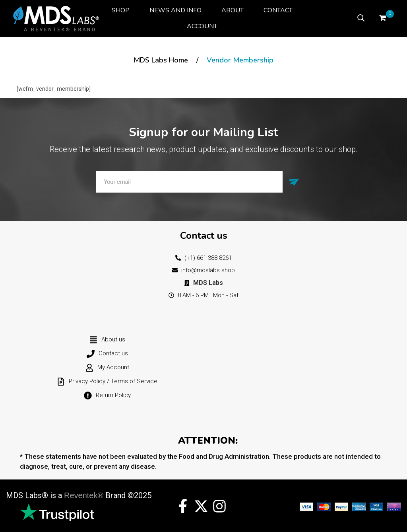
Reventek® (84, 495)
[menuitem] (121, 10)
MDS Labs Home (161, 60)
